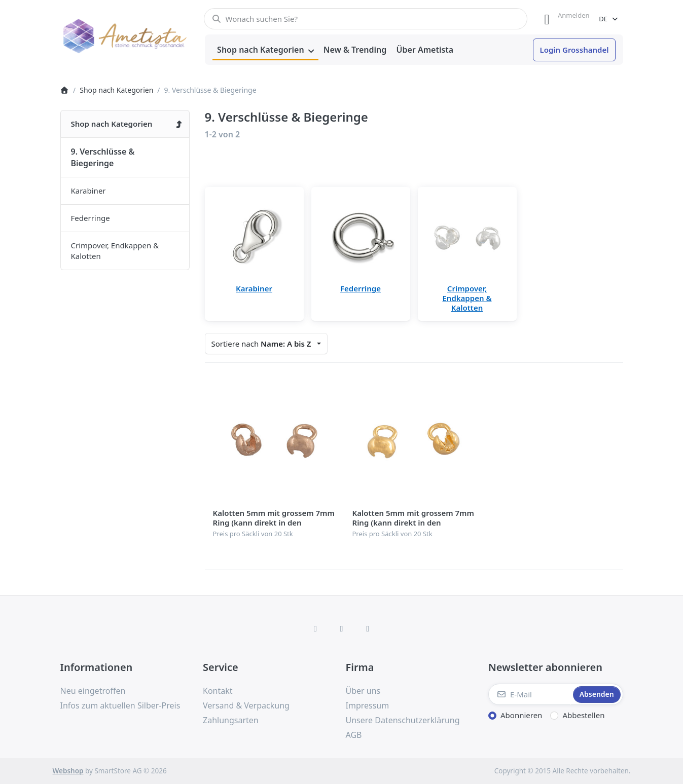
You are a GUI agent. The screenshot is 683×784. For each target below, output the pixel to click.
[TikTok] (368, 628)
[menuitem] (266, 50)
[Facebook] (315, 628)
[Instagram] (342, 628)
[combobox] (366, 19)
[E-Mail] (530, 694)
